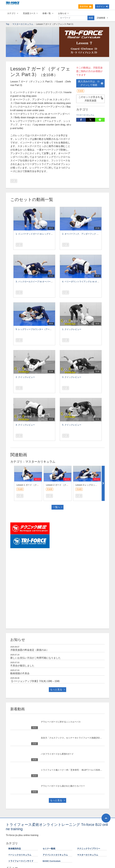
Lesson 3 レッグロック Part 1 (89, 485)
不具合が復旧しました (22, 666)
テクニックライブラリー (89, 849)
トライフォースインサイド (21, 861)
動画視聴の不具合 (20, 674)
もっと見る (57, 690)
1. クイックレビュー (72, 329)
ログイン (102, 6)
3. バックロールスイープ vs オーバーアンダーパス (39, 282)
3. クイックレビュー (72, 377)
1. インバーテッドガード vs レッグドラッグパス (38, 234)
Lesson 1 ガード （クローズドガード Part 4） (38, 485)
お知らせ (63, 13)
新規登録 (86, 6)
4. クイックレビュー (25, 425)
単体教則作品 (15, 849)
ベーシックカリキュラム (20, 855)
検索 (91, 18)
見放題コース (30, 13)
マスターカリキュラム (23, 24)
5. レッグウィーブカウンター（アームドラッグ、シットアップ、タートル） (52, 329)
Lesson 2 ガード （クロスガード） (62, 485)
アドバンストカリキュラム (55, 855)
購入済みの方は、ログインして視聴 (91, 83)
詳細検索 (102, 18)
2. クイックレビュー (25, 377)
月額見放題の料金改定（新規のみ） (29, 650)
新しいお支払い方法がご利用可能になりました (35, 658)
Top (8, 24)
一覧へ (57, 507)
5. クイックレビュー (72, 425)
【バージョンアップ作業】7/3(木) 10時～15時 (35, 681)
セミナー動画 (49, 849)
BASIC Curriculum (52, 861)
